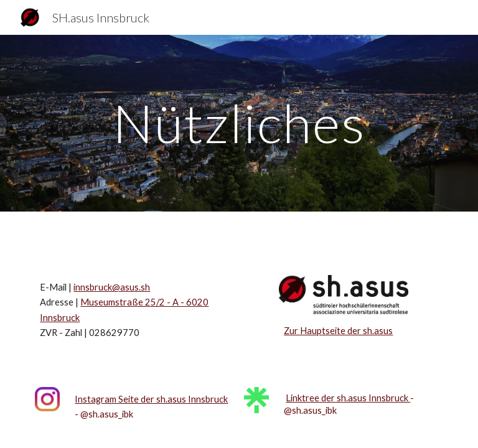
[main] (239, 123)
